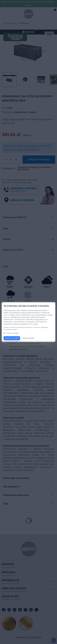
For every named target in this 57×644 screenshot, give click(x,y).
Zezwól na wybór (29, 338)
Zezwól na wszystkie (12, 338)
